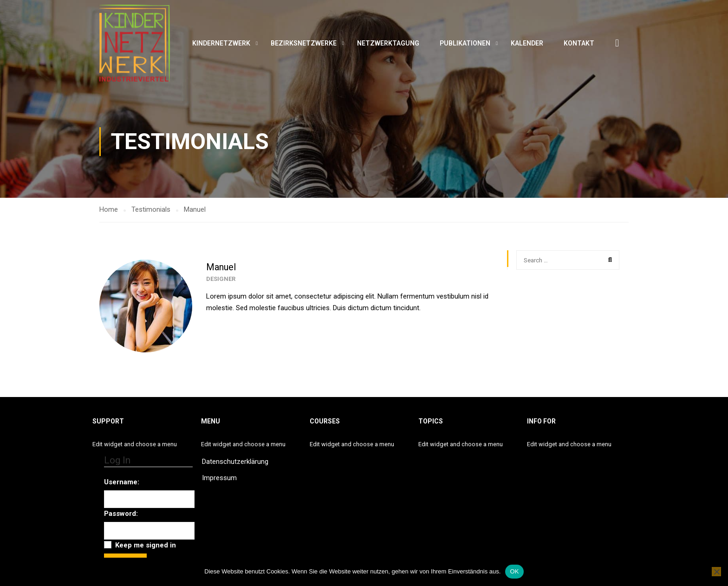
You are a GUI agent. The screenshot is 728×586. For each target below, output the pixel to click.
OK (514, 571)
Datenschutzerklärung (235, 462)
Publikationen (465, 44)
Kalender (527, 44)
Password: (121, 514)
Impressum (219, 478)
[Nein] (716, 572)
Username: (122, 482)
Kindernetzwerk (221, 44)
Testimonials (151, 212)
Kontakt (579, 44)
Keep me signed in (146, 545)
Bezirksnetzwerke (304, 44)
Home (109, 212)
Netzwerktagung (388, 44)
